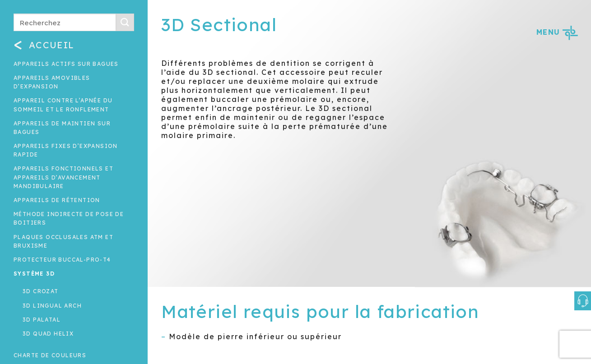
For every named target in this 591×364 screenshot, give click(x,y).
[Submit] (125, 22)
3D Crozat (41, 291)
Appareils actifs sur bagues (66, 64)
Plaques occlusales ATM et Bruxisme (63, 241)
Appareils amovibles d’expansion (52, 82)
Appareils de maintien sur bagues (62, 128)
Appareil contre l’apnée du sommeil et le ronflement (63, 105)
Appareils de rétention (57, 200)
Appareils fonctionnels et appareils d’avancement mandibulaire (63, 177)
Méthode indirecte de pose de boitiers (69, 218)
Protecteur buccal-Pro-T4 (62, 260)
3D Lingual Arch (52, 306)
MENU (557, 32)
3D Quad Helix (48, 334)
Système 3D (34, 274)
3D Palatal (42, 320)
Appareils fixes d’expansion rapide (66, 150)
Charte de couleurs (50, 355)
